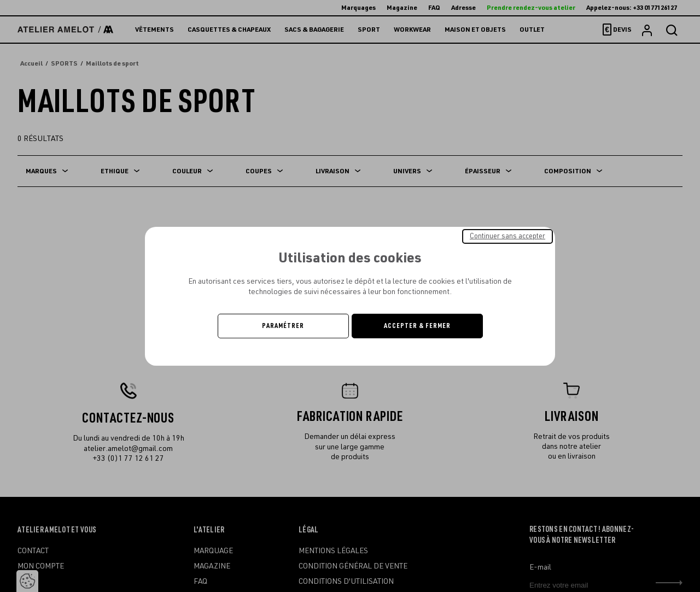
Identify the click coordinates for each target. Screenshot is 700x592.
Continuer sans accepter (507, 236)
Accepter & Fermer (417, 326)
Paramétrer (283, 326)
